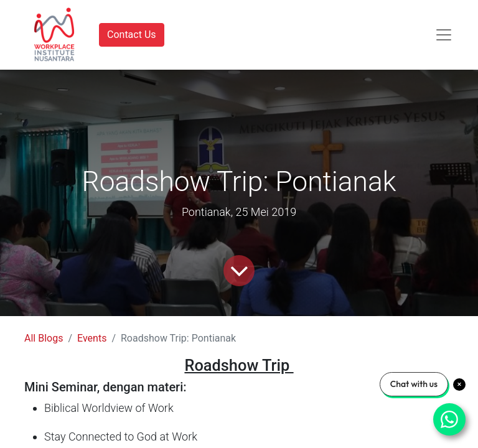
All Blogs (44, 338)
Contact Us (132, 35)
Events (92, 338)
